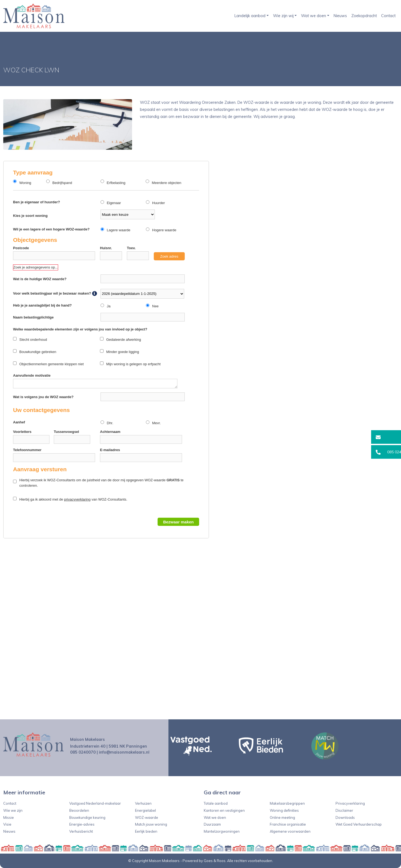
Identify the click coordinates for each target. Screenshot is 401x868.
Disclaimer (344, 810)
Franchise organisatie (288, 824)
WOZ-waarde (147, 817)
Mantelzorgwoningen (222, 831)
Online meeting (282, 817)
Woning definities (284, 810)
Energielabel (145, 810)
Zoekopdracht (364, 16)
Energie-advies (82, 824)
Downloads (345, 817)
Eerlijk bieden (146, 831)
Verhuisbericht (81, 831)
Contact (388, 16)
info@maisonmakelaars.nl (124, 752)
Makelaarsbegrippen (287, 803)
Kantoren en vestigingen (224, 810)
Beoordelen (79, 810)
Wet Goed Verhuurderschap (359, 824)
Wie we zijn (13, 810)
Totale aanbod (216, 803)
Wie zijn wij (283, 16)
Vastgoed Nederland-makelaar (95, 803)
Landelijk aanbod (250, 16)
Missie (9, 817)
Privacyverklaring (350, 803)
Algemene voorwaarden (290, 831)
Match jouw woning (151, 824)
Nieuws (340, 16)
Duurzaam (212, 824)
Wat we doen (314, 16)
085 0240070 (83, 752)
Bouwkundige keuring (87, 817)
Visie (7, 824)
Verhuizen (143, 803)
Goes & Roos (215, 861)
